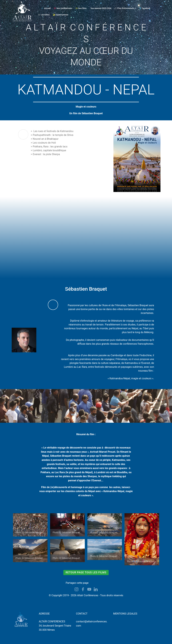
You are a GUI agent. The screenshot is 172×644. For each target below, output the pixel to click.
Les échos (44, 15)
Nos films (81, 8)
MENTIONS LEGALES (125, 614)
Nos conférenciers (63, 8)
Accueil (46, 8)
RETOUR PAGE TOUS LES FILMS (86, 572)
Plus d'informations (124, 8)
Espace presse (61, 15)
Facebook (145, 8)
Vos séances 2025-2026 (101, 8)
